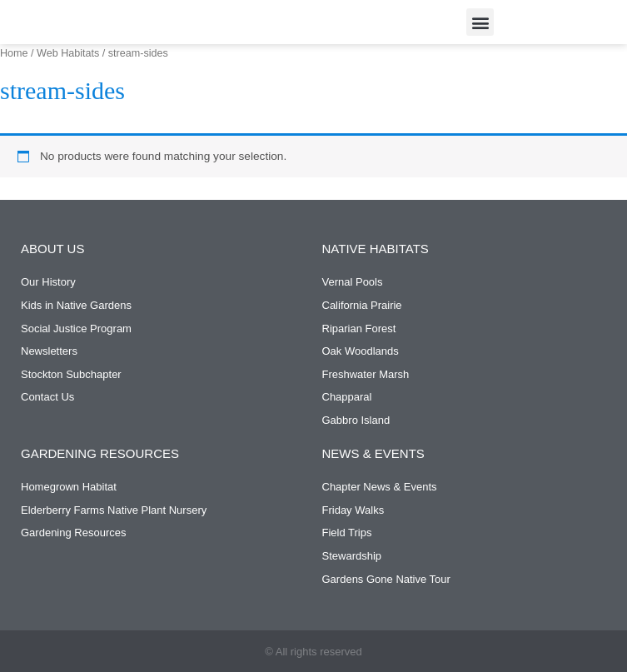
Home (14, 53)
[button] (480, 22)
